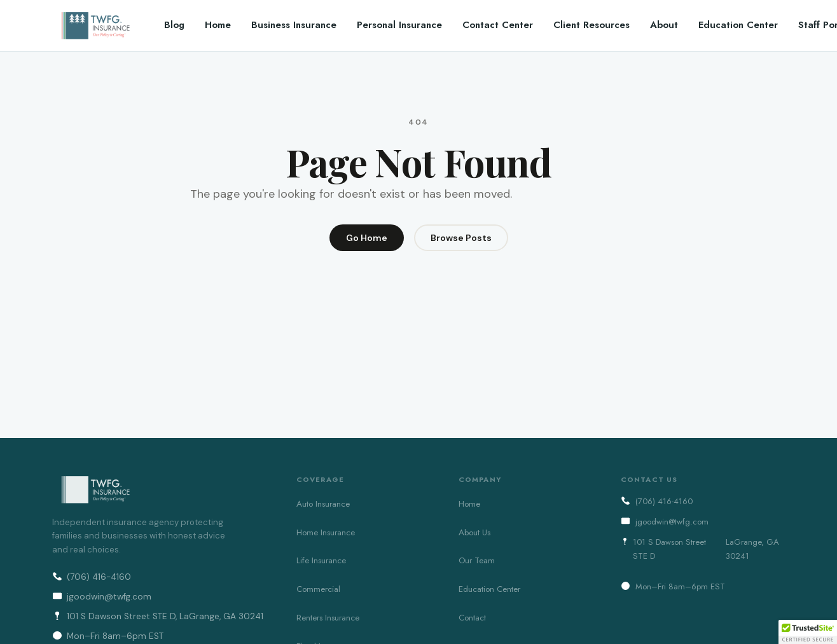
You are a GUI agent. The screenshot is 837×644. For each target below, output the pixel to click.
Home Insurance (326, 532)
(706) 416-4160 (92, 577)
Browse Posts (461, 238)
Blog (174, 25)
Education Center (738, 25)
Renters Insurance (328, 618)
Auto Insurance (323, 504)
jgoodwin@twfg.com (102, 597)
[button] (808, 632)
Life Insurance (321, 560)
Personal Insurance (399, 25)
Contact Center (498, 25)
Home (218, 25)
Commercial (318, 589)
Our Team (477, 560)
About (664, 25)
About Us (474, 532)
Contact (472, 618)
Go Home (367, 238)
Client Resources (591, 25)
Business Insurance (294, 25)
